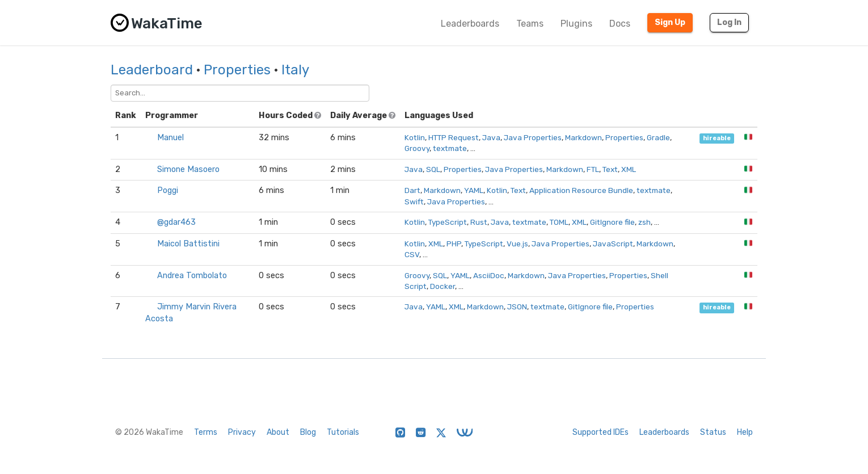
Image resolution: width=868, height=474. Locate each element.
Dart (412, 190)
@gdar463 (176, 222)
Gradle (658, 137)
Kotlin (415, 137)
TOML (559, 222)
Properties (237, 70)
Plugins (576, 24)
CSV (412, 254)
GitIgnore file (612, 222)
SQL (433, 169)
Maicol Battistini (188, 244)
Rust (479, 222)
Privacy (242, 432)
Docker (443, 286)
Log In (729, 22)
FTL (593, 169)
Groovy (417, 148)
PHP (454, 244)
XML (629, 169)
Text (610, 169)
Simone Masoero (188, 169)
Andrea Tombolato (192, 276)
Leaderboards (470, 24)
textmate (450, 148)
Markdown (583, 137)
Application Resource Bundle (581, 190)
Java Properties (533, 137)
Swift (414, 202)
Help (745, 432)
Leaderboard (152, 70)
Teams (530, 24)
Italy (295, 70)
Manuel (170, 138)
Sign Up (670, 22)
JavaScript (613, 244)
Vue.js (517, 244)
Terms (206, 432)
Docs (620, 24)
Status (713, 432)
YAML (474, 190)
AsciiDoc (489, 275)
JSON (517, 307)
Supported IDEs (601, 432)
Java (491, 137)
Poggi (168, 190)
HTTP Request (454, 137)
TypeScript (448, 222)
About (278, 432)
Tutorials (343, 432)
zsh (644, 222)
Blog (308, 432)
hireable (717, 138)
